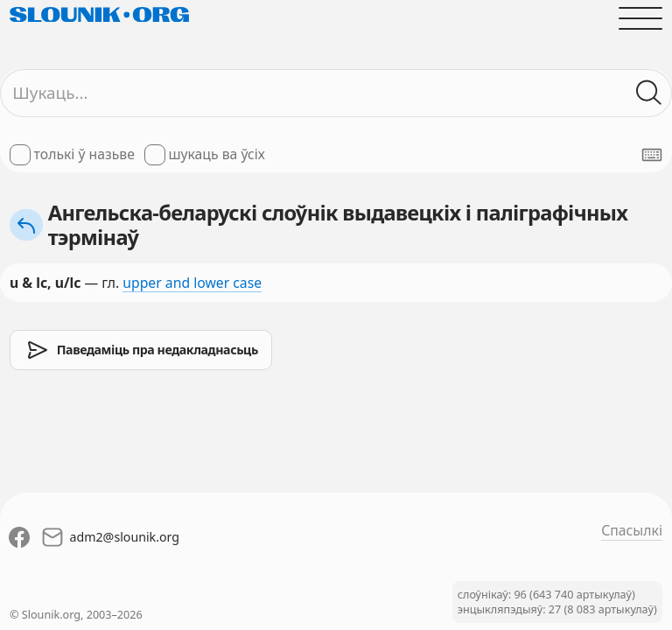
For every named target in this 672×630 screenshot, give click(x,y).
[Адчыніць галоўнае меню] (640, 18)
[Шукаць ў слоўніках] (649, 93)
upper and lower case (192, 283)
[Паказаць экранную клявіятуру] (652, 155)
